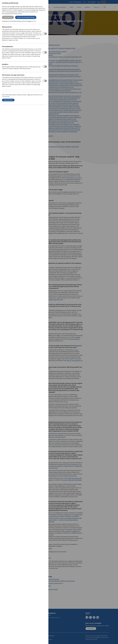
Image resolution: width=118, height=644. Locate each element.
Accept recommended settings (26, 17)
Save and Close (8, 100)
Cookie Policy (6, 97)
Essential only (8, 17)
